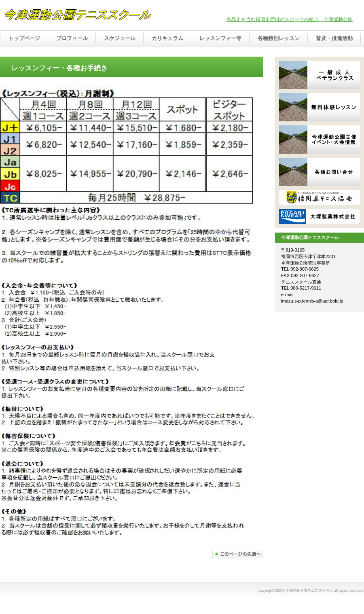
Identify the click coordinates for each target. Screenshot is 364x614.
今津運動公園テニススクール (85, 16)
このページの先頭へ (238, 554)
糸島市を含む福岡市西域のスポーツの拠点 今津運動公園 (290, 19)
